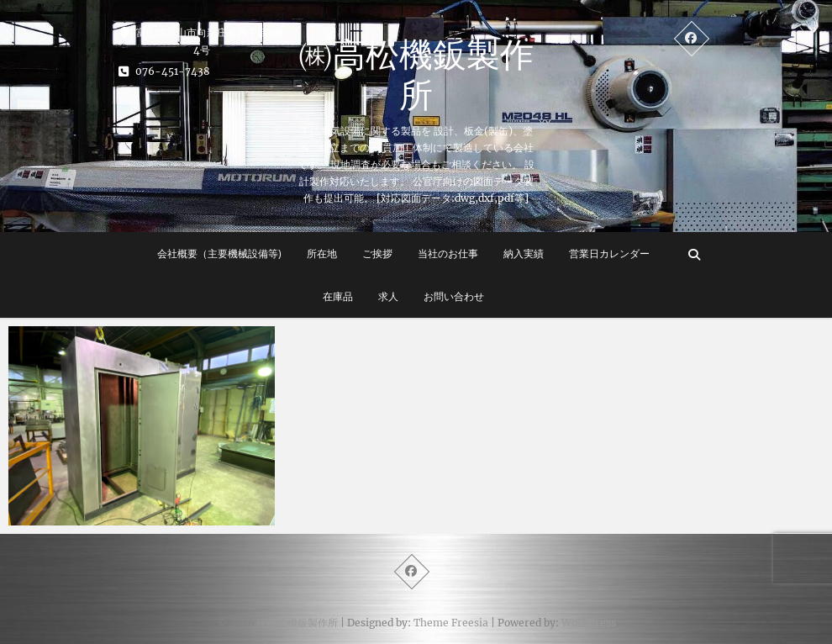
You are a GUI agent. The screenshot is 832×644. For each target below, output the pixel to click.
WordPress (589, 623)
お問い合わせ (454, 296)
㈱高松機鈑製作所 (416, 74)
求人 (388, 296)
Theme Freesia (451, 623)
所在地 (322, 253)
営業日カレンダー (609, 253)
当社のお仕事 (448, 253)
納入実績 (524, 253)
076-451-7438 (164, 71)
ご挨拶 (377, 253)
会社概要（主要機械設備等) (219, 253)
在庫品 (338, 296)
